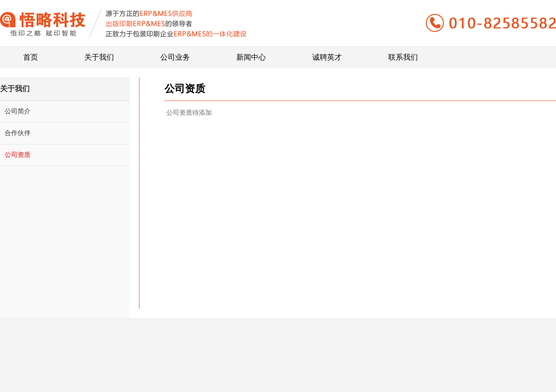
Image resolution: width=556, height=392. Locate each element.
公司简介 (18, 111)
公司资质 (18, 155)
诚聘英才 (327, 54)
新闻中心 (251, 54)
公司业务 (175, 54)
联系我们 (403, 54)
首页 (31, 54)
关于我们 (99, 54)
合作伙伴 (18, 133)
